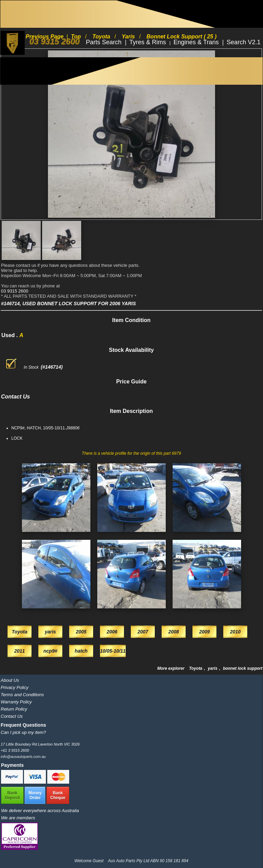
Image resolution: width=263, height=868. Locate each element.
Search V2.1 (244, 42)
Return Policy (14, 709)
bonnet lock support (243, 668)
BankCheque (58, 795)
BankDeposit (12, 795)
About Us (10, 680)
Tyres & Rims (149, 42)
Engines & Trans (197, 42)
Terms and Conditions (22, 695)
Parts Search (105, 42)
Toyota (196, 668)
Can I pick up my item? (23, 732)
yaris (213, 668)
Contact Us (12, 716)
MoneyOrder (35, 795)
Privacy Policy (15, 687)
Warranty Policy (16, 702)
